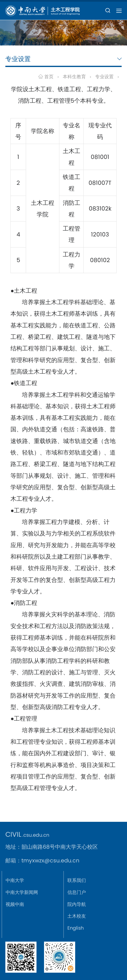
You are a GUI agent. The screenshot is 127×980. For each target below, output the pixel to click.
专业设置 (104, 77)
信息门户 (77, 892)
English (76, 928)
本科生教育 (74, 77)
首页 (46, 77)
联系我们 (77, 880)
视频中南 (15, 904)
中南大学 (15, 880)
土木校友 (77, 916)
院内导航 (77, 904)
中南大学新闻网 (22, 892)
